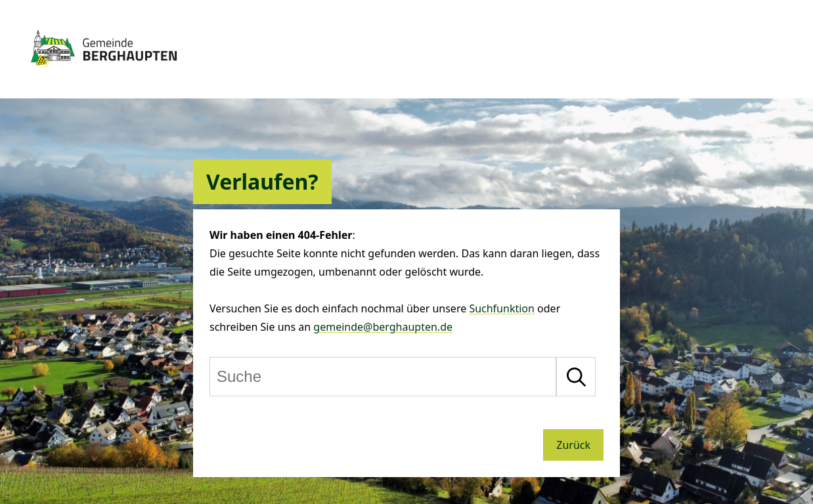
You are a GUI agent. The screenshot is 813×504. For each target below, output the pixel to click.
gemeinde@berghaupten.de (383, 327)
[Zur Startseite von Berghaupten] (104, 73)
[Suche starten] (576, 377)
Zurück (573, 445)
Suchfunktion (502, 308)
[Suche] (383, 377)
